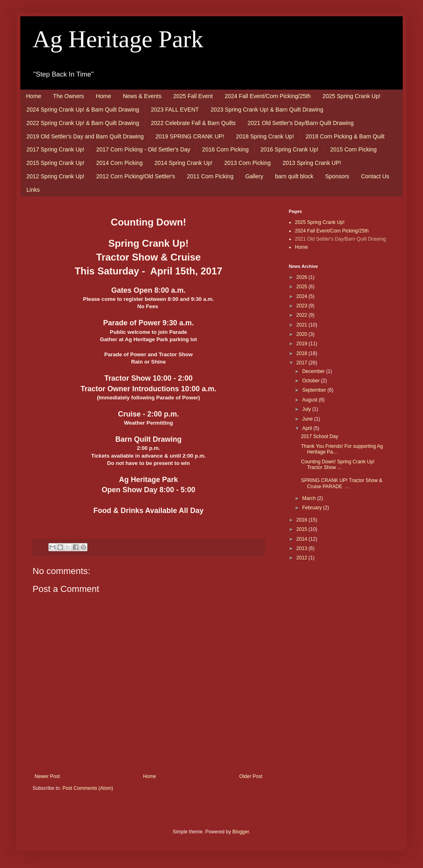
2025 (303, 287)
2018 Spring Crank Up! (265, 136)
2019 (303, 344)
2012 (303, 558)
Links (33, 190)
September (315, 390)
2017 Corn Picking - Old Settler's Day (143, 149)
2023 (303, 306)
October (312, 381)
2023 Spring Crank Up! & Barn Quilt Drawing (267, 110)
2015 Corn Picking (353, 149)
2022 (303, 315)
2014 (303, 539)
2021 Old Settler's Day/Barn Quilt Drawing (301, 123)
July (307, 409)
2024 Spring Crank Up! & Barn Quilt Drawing (83, 110)
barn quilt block (294, 176)
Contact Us (375, 176)
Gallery (254, 176)
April (308, 428)
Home (34, 96)
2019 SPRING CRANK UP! (190, 136)
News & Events (142, 96)
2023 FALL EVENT (175, 110)
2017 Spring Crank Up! (55, 149)
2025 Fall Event (193, 96)
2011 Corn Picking (210, 176)
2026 (303, 277)
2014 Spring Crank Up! (183, 163)
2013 (303, 548)
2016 (303, 520)
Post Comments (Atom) (88, 788)
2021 (303, 325)
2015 (303, 529)
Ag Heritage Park (118, 39)
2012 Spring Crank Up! (55, 176)
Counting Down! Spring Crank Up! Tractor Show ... (338, 465)
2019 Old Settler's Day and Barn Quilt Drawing (85, 136)
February (313, 508)
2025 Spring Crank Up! (351, 96)
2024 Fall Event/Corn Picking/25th (268, 96)
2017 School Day (319, 436)
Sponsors (337, 176)
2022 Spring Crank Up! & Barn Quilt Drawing (83, 123)
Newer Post (47, 776)
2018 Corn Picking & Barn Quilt (345, 136)
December (314, 371)
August (311, 400)
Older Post (251, 776)
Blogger (241, 832)
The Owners (68, 96)
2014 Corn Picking (119, 163)
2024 (303, 296)
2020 (303, 334)
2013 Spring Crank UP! (312, 163)
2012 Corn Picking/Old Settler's (135, 176)
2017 (303, 363)
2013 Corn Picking (247, 163)
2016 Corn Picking (225, 149)
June (308, 419)
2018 (303, 353)
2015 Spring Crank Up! (55, 163)
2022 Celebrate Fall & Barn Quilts (193, 123)
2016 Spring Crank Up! (289, 149)
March (310, 498)
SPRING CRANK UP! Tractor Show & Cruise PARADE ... (342, 483)
